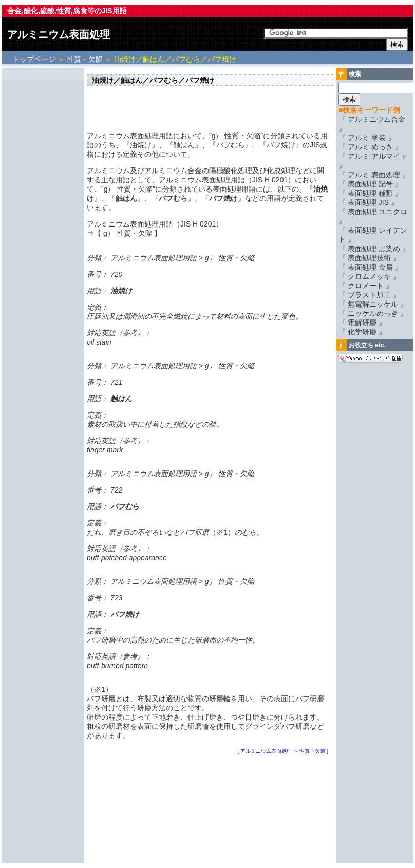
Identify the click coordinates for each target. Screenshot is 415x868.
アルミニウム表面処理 (59, 34)
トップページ (35, 59)
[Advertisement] (43, 224)
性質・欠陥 (85, 59)
